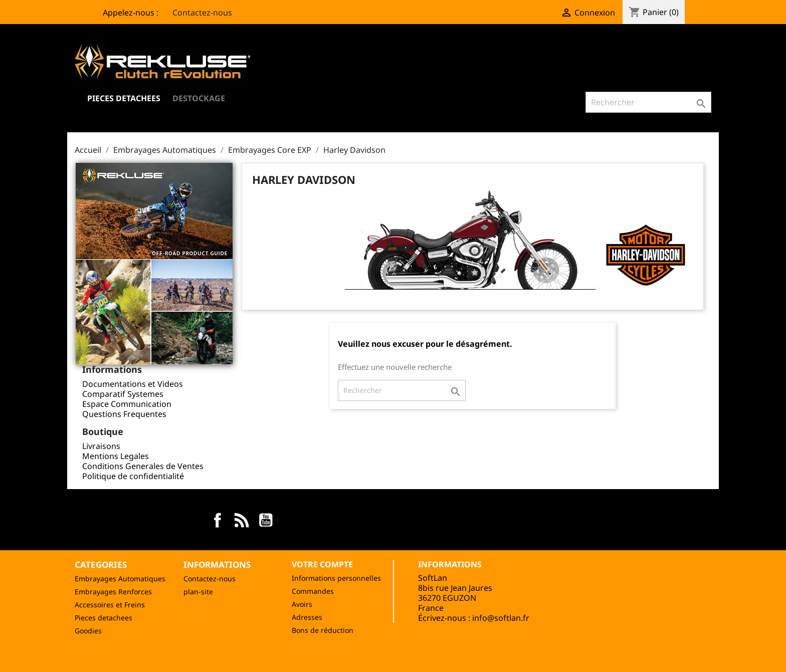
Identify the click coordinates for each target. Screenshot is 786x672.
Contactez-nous (196, 13)
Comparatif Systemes (123, 394)
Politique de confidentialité (133, 476)
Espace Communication (127, 404)
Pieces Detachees (124, 98)
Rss (242, 520)
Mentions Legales (116, 456)
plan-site (198, 592)
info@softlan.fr (501, 618)
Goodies (88, 631)
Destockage (199, 98)
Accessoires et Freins (110, 605)
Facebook (218, 520)
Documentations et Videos (133, 384)
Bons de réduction (323, 630)
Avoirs (302, 604)
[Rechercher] (648, 102)
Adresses (307, 617)
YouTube (266, 520)
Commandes (313, 591)
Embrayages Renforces (113, 592)
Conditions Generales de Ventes (143, 466)
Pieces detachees (104, 618)
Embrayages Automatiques (120, 579)
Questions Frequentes (124, 414)
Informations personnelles (336, 578)
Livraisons (101, 446)
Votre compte (322, 564)
